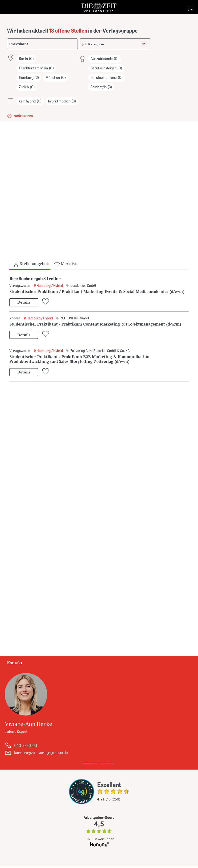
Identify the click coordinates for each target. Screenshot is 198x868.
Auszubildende (105, 59)
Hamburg (29, 78)
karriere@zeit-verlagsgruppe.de (41, 753)
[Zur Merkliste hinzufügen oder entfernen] (46, 302)
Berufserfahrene (107, 78)
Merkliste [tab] (66, 264)
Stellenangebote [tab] (32, 264)
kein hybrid (30, 101)
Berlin (26, 59)
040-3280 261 (26, 745)
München (56, 78)
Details (24, 302)
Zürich (27, 87)
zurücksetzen (23, 116)
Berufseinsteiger (106, 68)
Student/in (101, 87)
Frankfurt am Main (36, 68)
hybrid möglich (62, 101)
